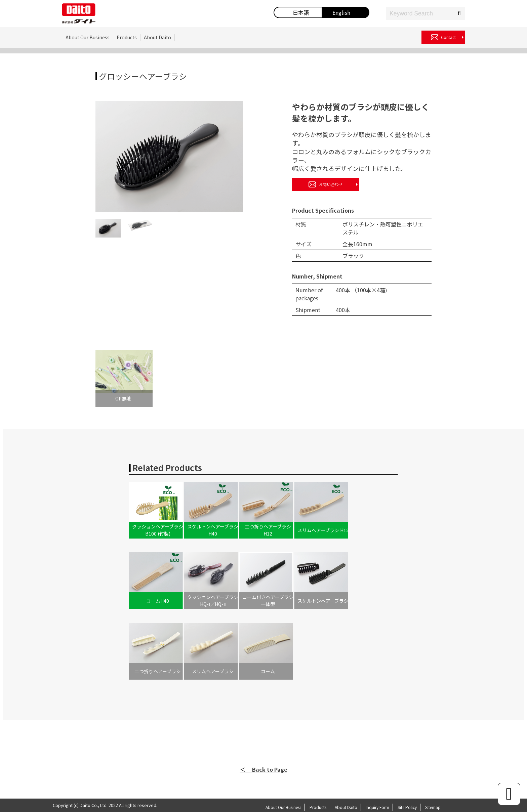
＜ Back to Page (264, 769)
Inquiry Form (377, 807)
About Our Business (88, 37)
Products (127, 37)
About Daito (157, 37)
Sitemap (433, 807)
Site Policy (407, 807)
